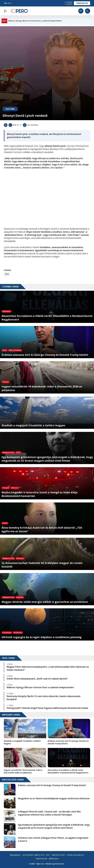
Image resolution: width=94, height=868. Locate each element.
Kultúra (10, 109)
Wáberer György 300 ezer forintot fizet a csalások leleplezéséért (35, 21)
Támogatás (82, 3)
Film (7, 274)
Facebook (18, 152)
